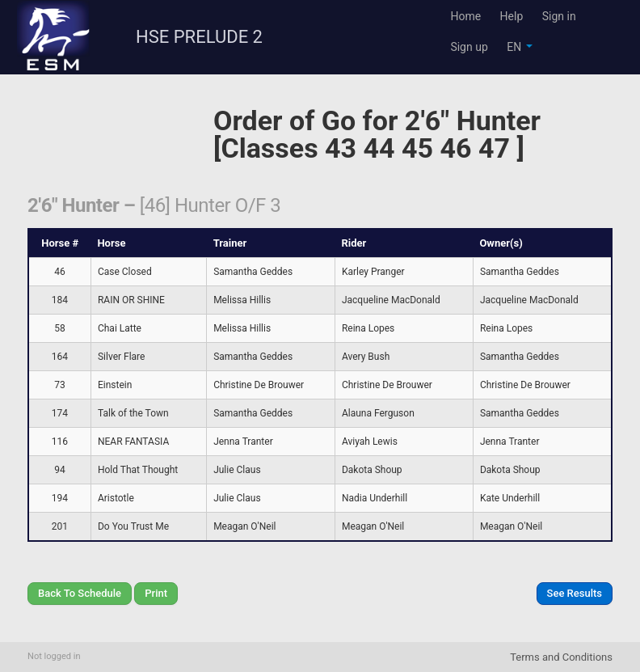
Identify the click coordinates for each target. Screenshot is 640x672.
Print (156, 593)
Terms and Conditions (561, 657)
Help (512, 16)
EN (519, 47)
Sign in (559, 16)
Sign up (469, 47)
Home (465, 16)
